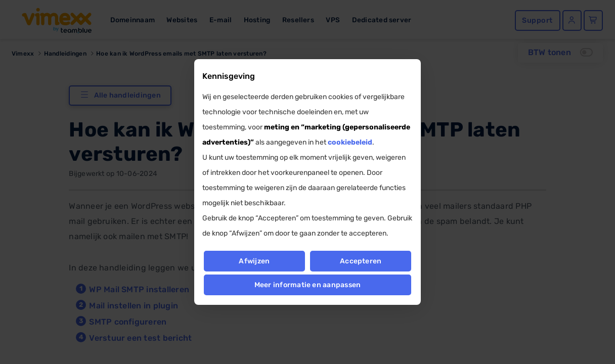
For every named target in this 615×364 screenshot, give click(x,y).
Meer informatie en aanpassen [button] (308, 285)
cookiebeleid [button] (350, 142)
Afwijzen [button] (254, 261)
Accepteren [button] (361, 261)
